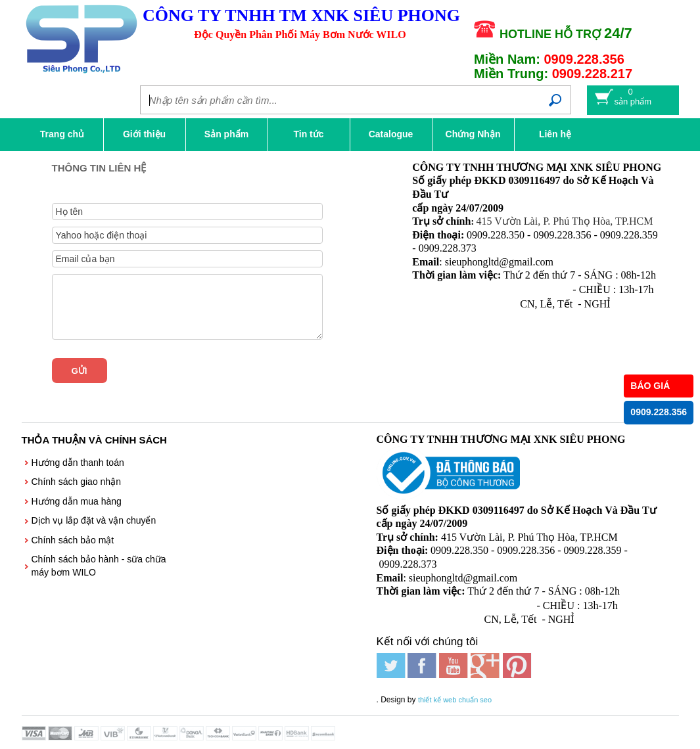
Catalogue (391, 134)
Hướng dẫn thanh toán (78, 463)
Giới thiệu (144, 134)
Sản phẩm (226, 134)
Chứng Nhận (473, 134)
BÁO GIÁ (650, 386)
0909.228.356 (659, 413)
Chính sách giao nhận (76, 482)
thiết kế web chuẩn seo (455, 700)
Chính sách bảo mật (73, 540)
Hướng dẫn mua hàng (77, 501)
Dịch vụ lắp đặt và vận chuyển (94, 520)
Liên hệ (555, 134)
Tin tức (308, 134)
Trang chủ (62, 134)
